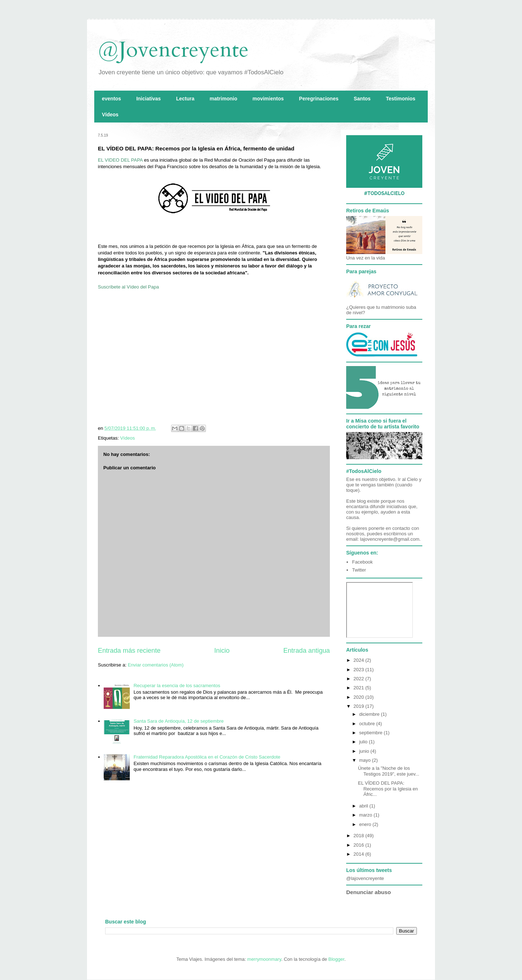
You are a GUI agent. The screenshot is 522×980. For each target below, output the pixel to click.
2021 (359, 688)
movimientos (268, 99)
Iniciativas (149, 99)
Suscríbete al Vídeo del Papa (128, 287)
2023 (359, 670)
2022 (359, 679)
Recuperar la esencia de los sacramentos (177, 686)
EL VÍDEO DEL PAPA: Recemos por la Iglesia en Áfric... (388, 789)
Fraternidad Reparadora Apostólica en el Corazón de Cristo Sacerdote (207, 757)
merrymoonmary (264, 959)
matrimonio (223, 99)
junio (365, 751)
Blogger (336, 959)
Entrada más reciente (129, 651)
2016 (359, 845)
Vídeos (110, 115)
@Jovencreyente (173, 50)
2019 (359, 706)
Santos (362, 99)
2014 (359, 854)
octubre (368, 724)
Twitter (359, 570)
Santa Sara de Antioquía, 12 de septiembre (179, 721)
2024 (359, 660)
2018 (359, 836)
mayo (366, 760)
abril (364, 806)
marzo (366, 815)
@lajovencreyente (365, 878)
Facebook (362, 562)
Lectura (185, 99)
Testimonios (400, 99)
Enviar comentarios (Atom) (156, 665)
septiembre (372, 733)
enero (366, 824)
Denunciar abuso (368, 892)
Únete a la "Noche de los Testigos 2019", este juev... (388, 771)
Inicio (222, 651)
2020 (359, 697)
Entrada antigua (307, 651)
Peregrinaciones (319, 99)
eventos (111, 99)
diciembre (370, 714)
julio (364, 742)
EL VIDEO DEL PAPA (120, 160)
